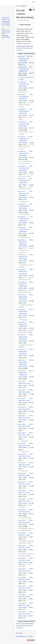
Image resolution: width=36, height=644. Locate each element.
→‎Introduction (23, 441)
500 (21, 50)
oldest (24, 46)
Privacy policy (19, 633)
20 (26, 48)
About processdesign (21, 636)
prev (23, 56)
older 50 (21, 48)
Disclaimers (30, 636)
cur (20, 67)
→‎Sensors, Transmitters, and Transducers (26, 250)
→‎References (23, 92)
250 (17, 50)
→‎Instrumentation (24, 214)
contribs (24, 63)
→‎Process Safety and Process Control (26, 105)
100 (31, 48)
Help (33, 10)
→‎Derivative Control (25, 518)
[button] (25, 25)
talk (20, 63)
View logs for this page (23, 20)
